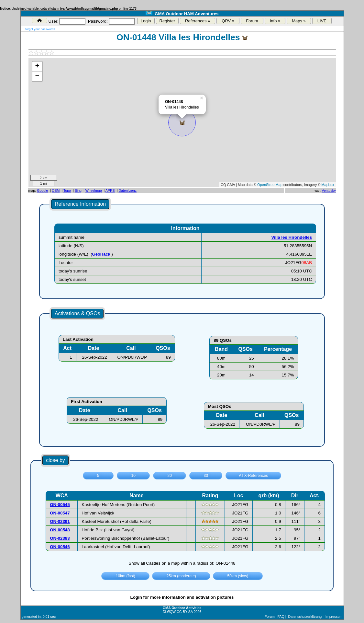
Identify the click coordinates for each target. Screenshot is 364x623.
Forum (252, 21)
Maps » (299, 21)
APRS (110, 190)
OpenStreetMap (270, 185)
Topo (67, 190)
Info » (275, 21)
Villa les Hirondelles (292, 237)
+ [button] (37, 66)
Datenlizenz (127, 190)
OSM (56, 190)
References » (198, 21)
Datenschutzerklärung (305, 617)
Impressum (334, 617)
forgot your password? (40, 29)
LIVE (322, 21)
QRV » (228, 21)
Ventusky (329, 190)
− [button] (37, 76)
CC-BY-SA (185, 612)
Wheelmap (94, 190)
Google (42, 190)
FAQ (281, 617)
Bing (78, 190)
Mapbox (328, 185)
